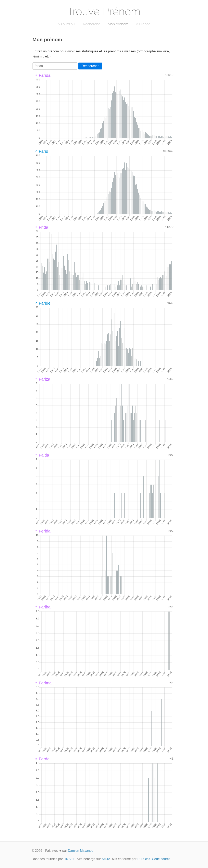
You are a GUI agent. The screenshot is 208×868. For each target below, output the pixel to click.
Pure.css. (144, 859)
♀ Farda (42, 759)
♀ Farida (43, 75)
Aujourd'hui (67, 24)
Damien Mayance (81, 851)
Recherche (92, 24)
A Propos (143, 24)
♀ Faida (42, 455)
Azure (106, 859)
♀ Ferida (43, 531)
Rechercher (90, 66)
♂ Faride (43, 303)
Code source (161, 859)
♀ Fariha (43, 607)
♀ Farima (43, 683)
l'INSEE (69, 859)
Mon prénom (118, 24)
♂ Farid (41, 151)
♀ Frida (41, 227)
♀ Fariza (42, 379)
